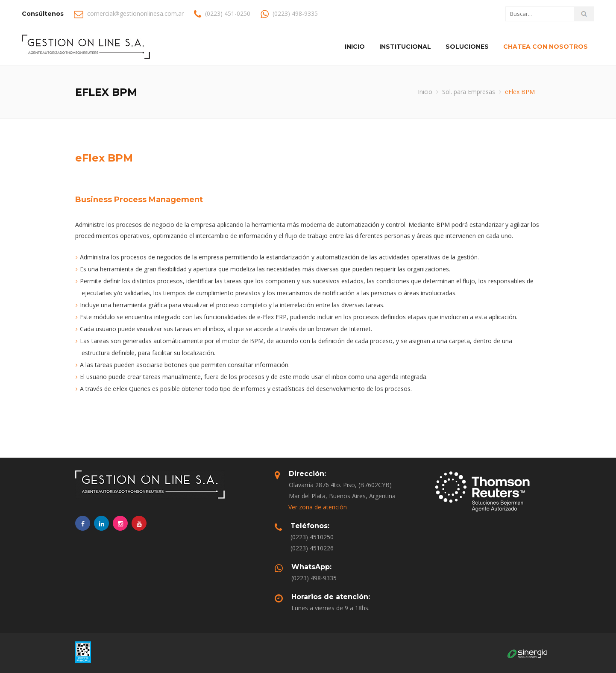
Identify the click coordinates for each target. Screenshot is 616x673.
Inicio (355, 47)
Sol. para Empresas (469, 92)
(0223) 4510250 (312, 537)
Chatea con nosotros (546, 47)
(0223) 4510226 (312, 548)
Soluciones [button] (467, 47)
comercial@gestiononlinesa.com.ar (135, 13)
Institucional (405, 47)
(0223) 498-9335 (314, 578)
